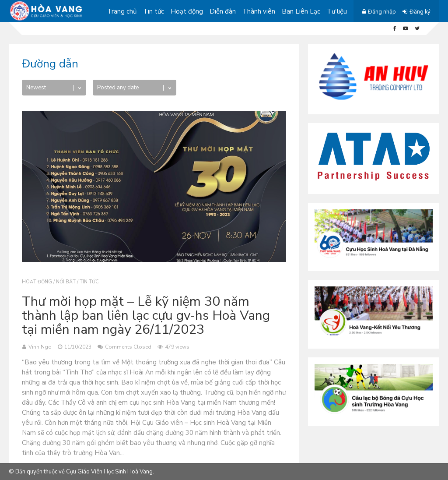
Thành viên (259, 11)
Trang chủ (122, 11)
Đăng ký (420, 12)
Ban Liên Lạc (301, 11)
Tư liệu (337, 11)
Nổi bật (66, 282)
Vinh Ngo (40, 347)
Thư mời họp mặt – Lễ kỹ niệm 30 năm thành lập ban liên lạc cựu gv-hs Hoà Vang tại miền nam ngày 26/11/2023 (146, 316)
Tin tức (154, 11)
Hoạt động (187, 11)
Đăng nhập (382, 12)
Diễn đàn (223, 11)
